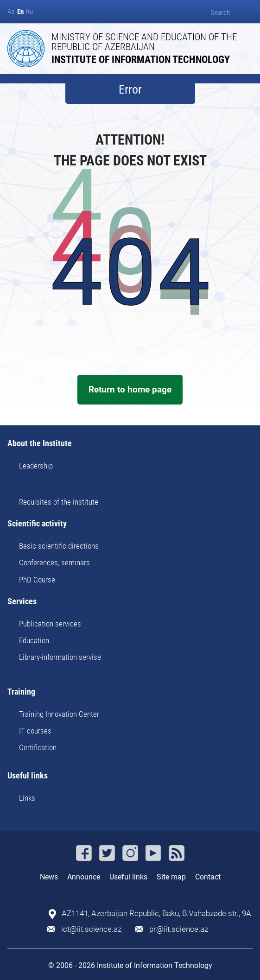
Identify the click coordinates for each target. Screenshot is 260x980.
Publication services (50, 624)
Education (34, 640)
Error (130, 89)
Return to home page (130, 389)
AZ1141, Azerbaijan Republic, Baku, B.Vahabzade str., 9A (156, 914)
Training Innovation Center (59, 714)
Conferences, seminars (54, 563)
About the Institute (40, 444)
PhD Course (37, 580)
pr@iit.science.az (179, 929)
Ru (29, 12)
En (20, 12)
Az (11, 12)
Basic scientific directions (59, 546)
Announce (84, 877)
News (49, 877)
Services (22, 602)
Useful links (28, 776)
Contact (208, 877)
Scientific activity (37, 524)
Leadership (36, 466)
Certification (38, 747)
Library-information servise (60, 657)
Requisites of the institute (59, 502)
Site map (171, 877)
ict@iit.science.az (91, 929)
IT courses (35, 731)
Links (27, 798)
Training (21, 692)
